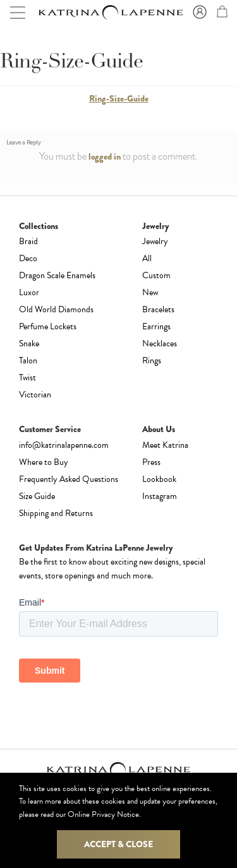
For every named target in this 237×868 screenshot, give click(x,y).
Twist (27, 378)
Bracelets (158, 309)
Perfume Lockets (48, 326)
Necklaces (160, 343)
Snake (29, 343)
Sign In (198, 13)
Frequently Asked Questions (69, 479)
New (150, 292)
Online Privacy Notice (103, 814)
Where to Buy (44, 462)
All (147, 258)
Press (151, 462)
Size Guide (37, 496)
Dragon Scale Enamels (57, 275)
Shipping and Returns (56, 513)
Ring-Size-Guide (119, 98)
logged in (105, 156)
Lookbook (159, 479)
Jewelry (155, 241)
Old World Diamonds (56, 309)
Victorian (35, 395)
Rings (152, 361)
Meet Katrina (165, 445)
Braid (28, 241)
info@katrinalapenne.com (64, 445)
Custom (156, 275)
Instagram (160, 496)
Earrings (156, 326)
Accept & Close (118, 844)
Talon (28, 361)
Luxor (29, 292)
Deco (28, 258)
